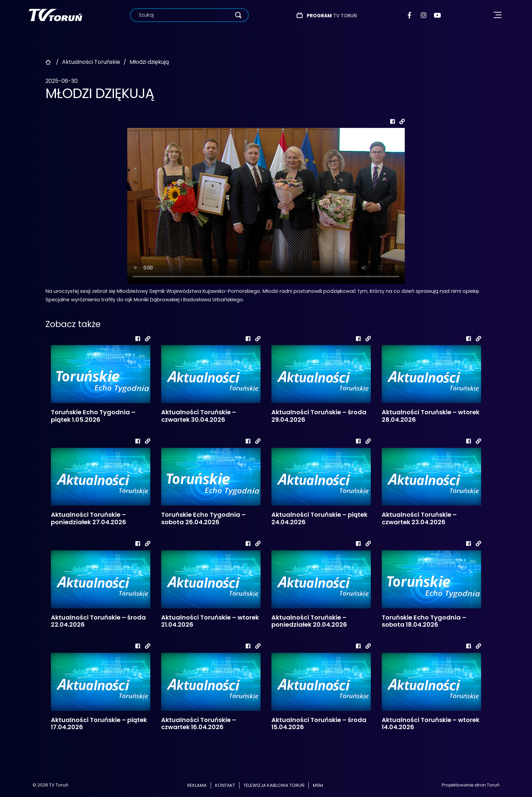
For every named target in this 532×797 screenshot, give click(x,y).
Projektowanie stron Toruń (471, 785)
